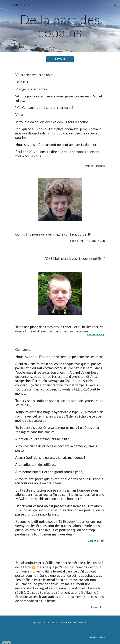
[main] (60, 26)
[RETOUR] (60, 59)
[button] (4, 5)
